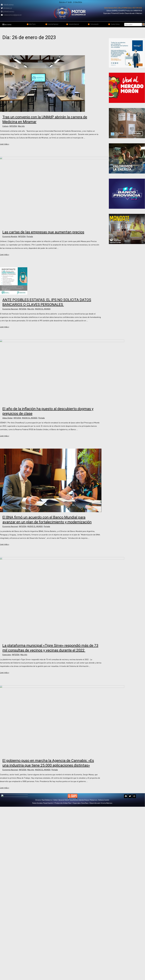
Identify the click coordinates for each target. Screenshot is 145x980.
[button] (123, 8)
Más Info (21, 126)
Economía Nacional (10, 340)
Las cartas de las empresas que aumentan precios (43, 264)
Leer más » (5, 144)
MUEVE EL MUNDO (43, 340)
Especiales (7, 781)
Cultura (5, 126)
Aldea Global (7, 487)
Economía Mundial (10, 268)
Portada (30, 268)
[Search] (143, 24)
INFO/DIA (13, 126)
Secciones (8, 24)
